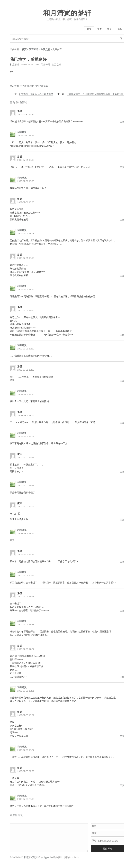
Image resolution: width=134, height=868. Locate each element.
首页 (24, 50)
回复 (122, 122)
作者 (96, 29)
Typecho (48, 858)
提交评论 (107, 849)
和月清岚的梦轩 (67, 13)
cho (72, 858)
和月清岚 (14, 65)
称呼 (94, 826)
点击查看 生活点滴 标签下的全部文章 (29, 86)
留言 (107, 29)
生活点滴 (45, 50)
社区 (119, 29)
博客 (84, 29)
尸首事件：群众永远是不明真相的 (36, 95)
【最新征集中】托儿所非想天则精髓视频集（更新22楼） (95, 95)
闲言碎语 (34, 50)
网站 (94, 841)
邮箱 (94, 834)
